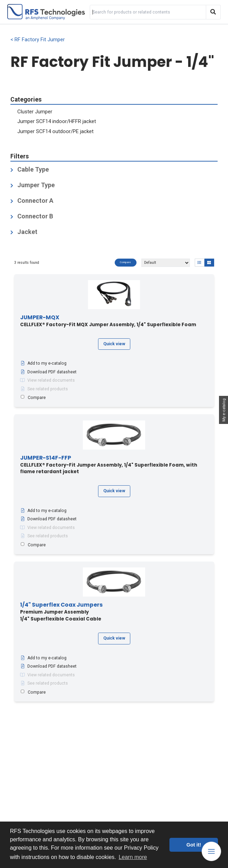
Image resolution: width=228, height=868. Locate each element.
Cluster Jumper (35, 112)
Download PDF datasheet (48, 372)
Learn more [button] (133, 857)
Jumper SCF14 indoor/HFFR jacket (57, 121)
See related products (44, 389)
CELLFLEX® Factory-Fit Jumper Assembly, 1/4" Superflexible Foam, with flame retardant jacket (109, 465)
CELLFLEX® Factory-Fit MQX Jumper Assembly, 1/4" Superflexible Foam (108, 321)
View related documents (47, 380)
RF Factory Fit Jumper (40, 40)
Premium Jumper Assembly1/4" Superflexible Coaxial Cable (61, 612)
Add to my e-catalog (43, 363)
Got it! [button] (194, 845)
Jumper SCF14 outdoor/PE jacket (55, 131)
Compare (126, 262)
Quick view (114, 344)
